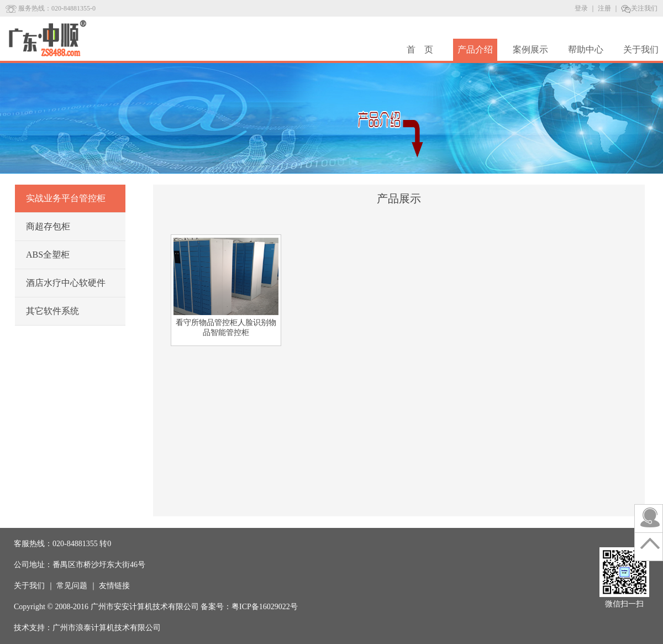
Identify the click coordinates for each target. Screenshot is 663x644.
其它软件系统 (52, 311)
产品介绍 (475, 49)
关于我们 (641, 49)
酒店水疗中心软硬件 (66, 283)
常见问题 (72, 586)
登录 (581, 8)
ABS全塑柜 (48, 255)
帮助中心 (586, 49)
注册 (604, 8)
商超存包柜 (48, 226)
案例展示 (530, 49)
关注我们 (639, 8)
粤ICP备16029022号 (265, 607)
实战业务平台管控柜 (66, 198)
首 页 (420, 49)
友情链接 (114, 586)
